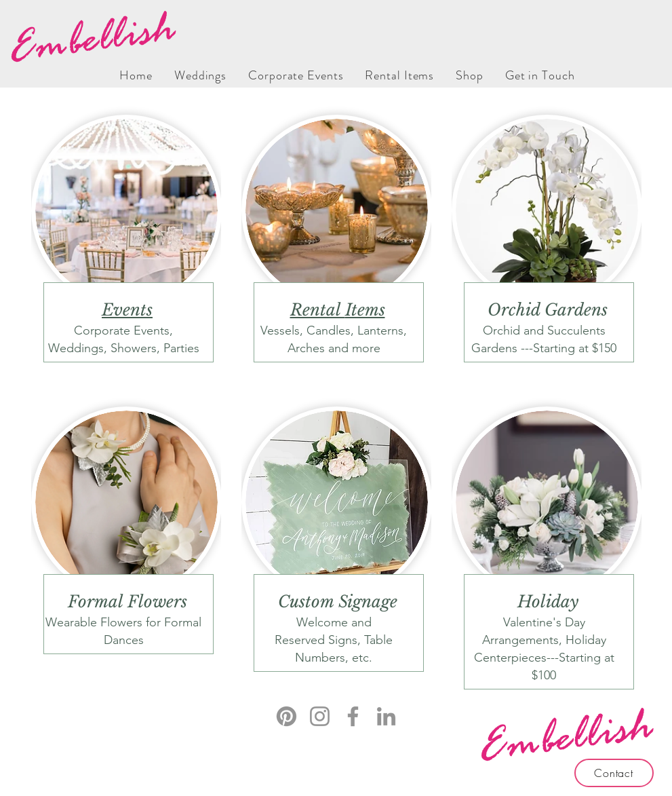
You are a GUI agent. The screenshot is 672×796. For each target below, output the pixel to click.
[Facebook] (353, 716)
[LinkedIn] (386, 716)
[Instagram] (320, 716)
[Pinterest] (286, 716)
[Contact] (614, 773)
